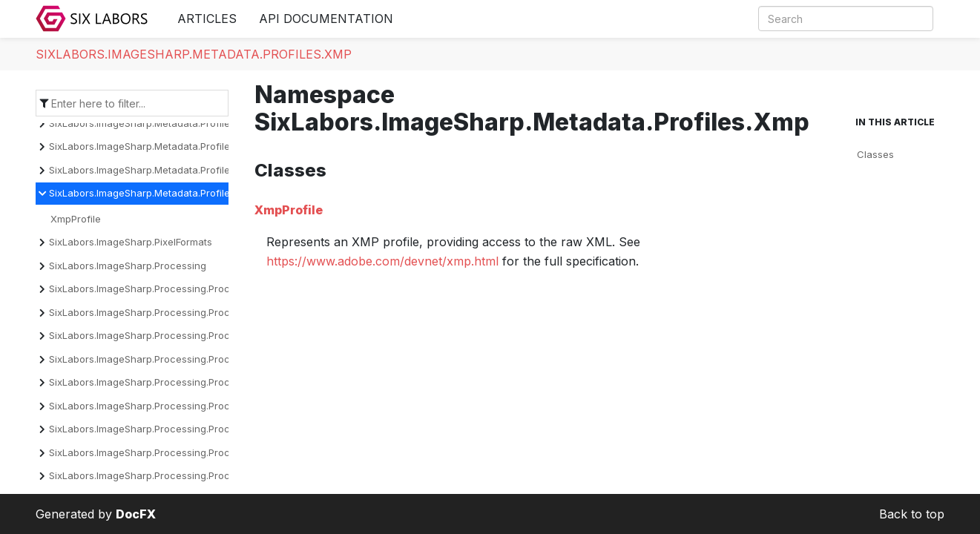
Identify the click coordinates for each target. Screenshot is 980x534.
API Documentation (326, 19)
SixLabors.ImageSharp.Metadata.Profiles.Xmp (194, 54)
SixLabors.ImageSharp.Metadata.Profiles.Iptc (152, 170)
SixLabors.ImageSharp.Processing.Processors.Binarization (183, 312)
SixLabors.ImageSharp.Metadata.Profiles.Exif (151, 123)
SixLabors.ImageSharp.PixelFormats (131, 242)
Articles (207, 19)
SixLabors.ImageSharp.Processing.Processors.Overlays (176, 475)
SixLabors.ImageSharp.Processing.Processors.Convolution (184, 335)
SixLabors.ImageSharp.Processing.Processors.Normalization (188, 452)
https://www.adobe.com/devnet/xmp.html (382, 261)
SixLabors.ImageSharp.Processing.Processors (155, 289)
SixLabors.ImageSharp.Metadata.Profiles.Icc (150, 146)
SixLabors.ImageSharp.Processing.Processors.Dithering (177, 359)
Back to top (912, 514)
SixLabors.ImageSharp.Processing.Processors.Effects (172, 406)
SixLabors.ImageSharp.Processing (128, 266)
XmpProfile (76, 219)
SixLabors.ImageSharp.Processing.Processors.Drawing (175, 382)
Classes (875, 154)
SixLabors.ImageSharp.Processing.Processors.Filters (170, 429)
